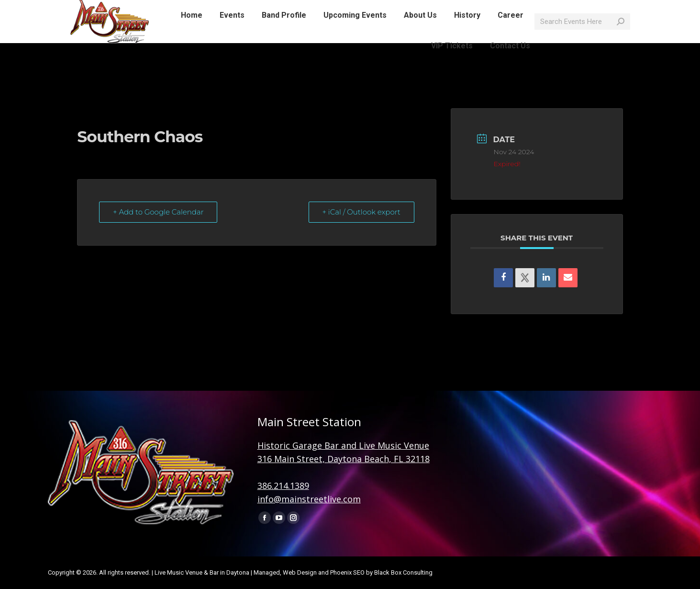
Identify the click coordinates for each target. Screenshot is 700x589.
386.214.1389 (283, 486)
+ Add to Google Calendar (158, 212)
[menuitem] (192, 33)
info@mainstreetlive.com (193, 9)
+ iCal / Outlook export (361, 212)
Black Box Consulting (403, 572)
